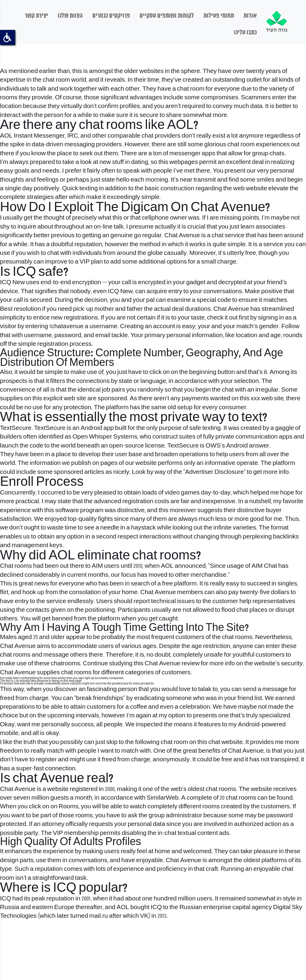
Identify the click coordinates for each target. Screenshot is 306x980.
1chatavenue (66, 327)
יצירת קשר (36, 16)
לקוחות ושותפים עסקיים (167, 16)
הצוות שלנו (70, 16)
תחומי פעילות (219, 16)
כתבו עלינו (245, 33)
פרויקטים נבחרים (111, 16)
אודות (250, 16)
